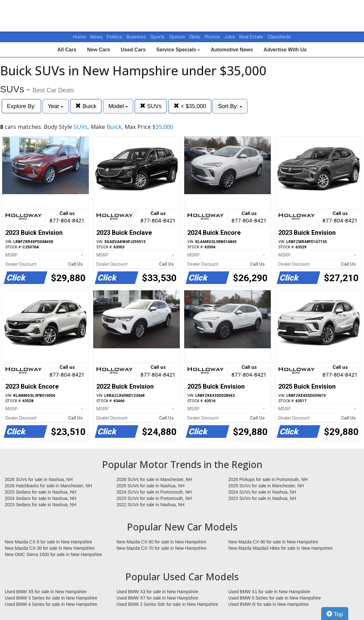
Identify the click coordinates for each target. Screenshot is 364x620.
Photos (213, 37)
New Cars (98, 50)
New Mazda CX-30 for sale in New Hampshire (50, 548)
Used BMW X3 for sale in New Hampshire (157, 592)
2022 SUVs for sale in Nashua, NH (151, 505)
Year (56, 106)
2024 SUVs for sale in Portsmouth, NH (154, 492)
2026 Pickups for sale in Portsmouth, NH (268, 479)
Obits (195, 37)
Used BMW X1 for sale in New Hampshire (269, 592)
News (96, 37)
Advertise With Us (285, 50)
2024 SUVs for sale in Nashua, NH (262, 492)
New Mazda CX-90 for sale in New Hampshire (273, 542)
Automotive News (232, 50)
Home (80, 37)
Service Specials (178, 50)
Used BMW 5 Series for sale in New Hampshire (275, 598)
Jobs (230, 37)
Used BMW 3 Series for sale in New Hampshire (51, 598)
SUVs (151, 106)
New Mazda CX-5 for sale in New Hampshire (48, 542)
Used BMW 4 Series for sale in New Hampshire (51, 604)
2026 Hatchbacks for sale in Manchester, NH (48, 486)
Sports (158, 37)
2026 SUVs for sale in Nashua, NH (39, 479)
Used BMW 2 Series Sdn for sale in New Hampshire (167, 604)
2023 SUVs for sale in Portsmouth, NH (154, 498)
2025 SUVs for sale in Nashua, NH (151, 486)
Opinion (178, 37)
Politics (114, 37)
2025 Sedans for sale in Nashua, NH (40, 492)
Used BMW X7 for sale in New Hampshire (157, 598)
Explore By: (21, 106)
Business (137, 37)
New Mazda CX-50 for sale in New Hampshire (162, 542)
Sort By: (230, 106)
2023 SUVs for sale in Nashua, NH (262, 498)
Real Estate (252, 37)
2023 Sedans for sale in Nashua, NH (40, 505)
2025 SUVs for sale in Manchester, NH (266, 486)
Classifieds (279, 37)
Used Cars (133, 50)
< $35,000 (190, 106)
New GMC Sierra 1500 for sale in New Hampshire (53, 554)
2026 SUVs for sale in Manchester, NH (154, 479)
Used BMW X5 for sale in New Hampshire (46, 592)
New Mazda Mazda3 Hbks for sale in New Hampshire (280, 548)
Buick (86, 106)
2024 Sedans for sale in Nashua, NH (40, 498)
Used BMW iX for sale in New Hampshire (268, 604)
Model (118, 106)
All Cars (67, 50)
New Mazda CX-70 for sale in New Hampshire (162, 548)
